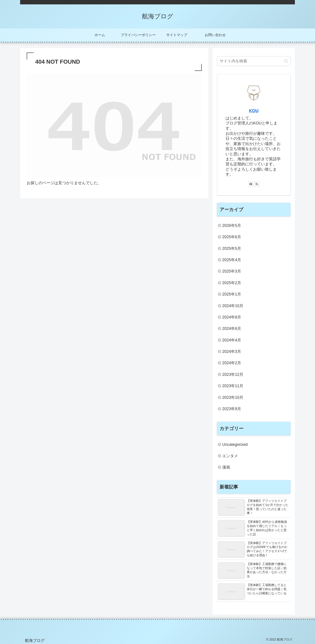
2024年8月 (232, 317)
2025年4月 (232, 260)
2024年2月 (232, 363)
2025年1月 (232, 294)
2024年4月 (232, 340)
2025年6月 (232, 237)
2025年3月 (232, 271)
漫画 (226, 467)
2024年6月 (232, 329)
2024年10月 (233, 306)
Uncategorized (235, 444)
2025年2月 (232, 283)
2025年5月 (232, 248)
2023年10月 (233, 397)
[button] (286, 61)
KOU (254, 111)
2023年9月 (232, 409)
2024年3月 (232, 352)
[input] (254, 61)
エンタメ (230, 456)
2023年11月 (233, 386)
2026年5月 (232, 226)
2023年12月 (233, 374)
